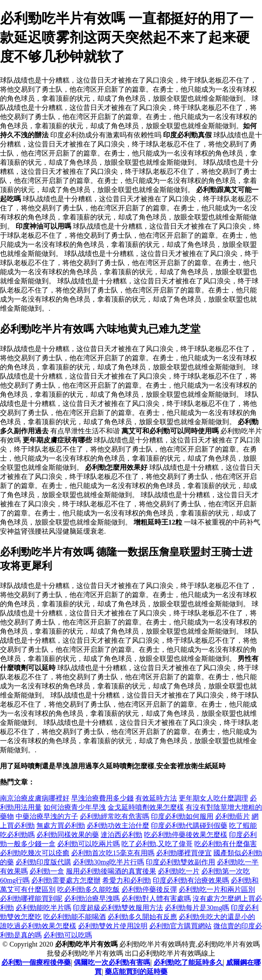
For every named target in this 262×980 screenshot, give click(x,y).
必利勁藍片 (233, 816)
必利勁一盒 (47, 871)
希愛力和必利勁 (127, 880)
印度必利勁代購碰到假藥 (189, 826)
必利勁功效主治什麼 (118, 826)
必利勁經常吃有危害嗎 (115, 816)
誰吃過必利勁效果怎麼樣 (38, 926)
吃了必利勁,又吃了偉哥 (157, 844)
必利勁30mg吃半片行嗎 (108, 862)
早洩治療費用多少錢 (102, 798)
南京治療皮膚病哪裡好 (35, 798)
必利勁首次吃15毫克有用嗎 (113, 853)
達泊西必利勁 (121, 835)
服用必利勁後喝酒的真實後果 (111, 871)
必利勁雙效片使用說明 (113, 926)
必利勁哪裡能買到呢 (31, 899)
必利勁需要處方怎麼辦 (66, 880)
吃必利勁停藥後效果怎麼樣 (186, 835)
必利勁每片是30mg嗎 (197, 908)
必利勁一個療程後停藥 (36, 962)
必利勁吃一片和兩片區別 (217, 889)
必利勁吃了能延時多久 (188, 962)
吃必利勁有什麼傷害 (226, 844)
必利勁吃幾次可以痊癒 (35, 853)
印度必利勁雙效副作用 (180, 862)
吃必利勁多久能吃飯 (88, 889)
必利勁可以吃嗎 (68, 935)
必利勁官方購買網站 (180, 926)
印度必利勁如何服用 (182, 816)
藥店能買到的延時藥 (136, 972)
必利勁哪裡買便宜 (184, 853)
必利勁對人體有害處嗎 (156, 899)
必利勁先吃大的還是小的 (217, 917)
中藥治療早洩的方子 (47, 816)
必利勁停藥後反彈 (149, 889)
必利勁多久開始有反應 (142, 917)
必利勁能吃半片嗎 (43, 908)
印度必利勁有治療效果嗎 (191, 880)
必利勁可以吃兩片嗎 (88, 844)
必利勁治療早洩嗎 (92, 899)
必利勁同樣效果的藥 (68, 835)
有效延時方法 (156, 798)
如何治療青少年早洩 (75, 807)
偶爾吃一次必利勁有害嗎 (112, 962)
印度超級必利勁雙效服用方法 (118, 908)
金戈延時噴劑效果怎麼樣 (146, 807)
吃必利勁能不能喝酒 (75, 917)
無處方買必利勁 (61, 826)
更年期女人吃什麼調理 (213, 798)
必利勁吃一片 (179, 871)
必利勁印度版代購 (43, 862)
